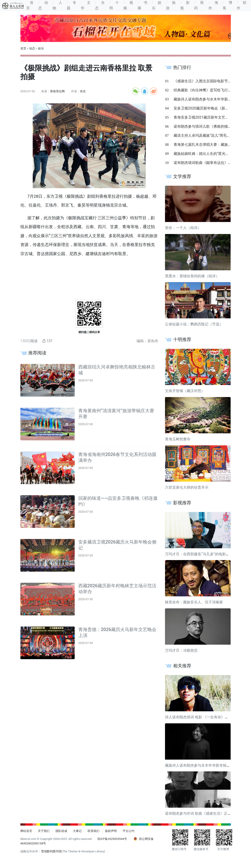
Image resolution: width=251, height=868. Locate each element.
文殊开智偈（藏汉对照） (185, 391)
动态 (32, 48)
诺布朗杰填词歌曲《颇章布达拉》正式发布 (208, 163)
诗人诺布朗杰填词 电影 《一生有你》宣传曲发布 (204, 717)
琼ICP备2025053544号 (112, 839)
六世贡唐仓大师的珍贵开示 (187, 487)
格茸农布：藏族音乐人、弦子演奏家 (194, 602)
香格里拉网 (57, 91)
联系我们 (93, 831)
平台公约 (129, 831)
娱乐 (41, 48)
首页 (23, 48)
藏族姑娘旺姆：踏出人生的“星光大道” (204, 154)
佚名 (83, 91)
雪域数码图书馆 (51, 851)
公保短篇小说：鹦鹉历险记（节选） (194, 324)
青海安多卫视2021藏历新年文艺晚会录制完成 (210, 117)
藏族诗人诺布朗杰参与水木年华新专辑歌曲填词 (212, 99)
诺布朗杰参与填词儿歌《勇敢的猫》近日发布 (210, 126)
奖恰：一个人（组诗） (183, 228)
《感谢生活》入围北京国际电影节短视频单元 (210, 81)
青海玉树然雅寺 (178, 439)
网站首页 (26, 831)
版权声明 (111, 831)
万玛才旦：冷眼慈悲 (181, 650)
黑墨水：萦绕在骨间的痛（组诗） (192, 276)
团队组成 (61, 831)
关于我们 (44, 831)
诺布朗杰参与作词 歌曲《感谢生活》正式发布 (202, 813)
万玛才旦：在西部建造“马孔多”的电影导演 (199, 554)
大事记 (77, 831)
